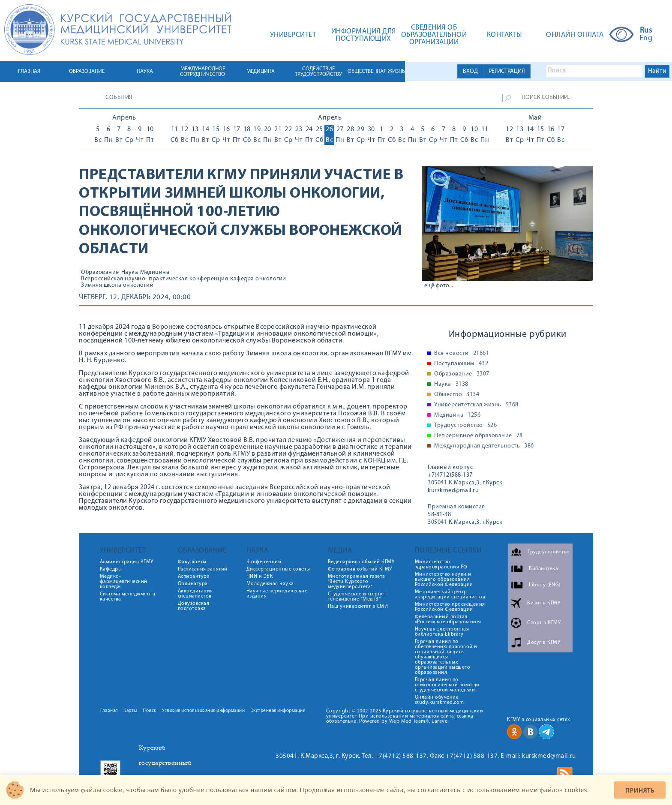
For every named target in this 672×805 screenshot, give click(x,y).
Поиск (150, 711)
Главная (109, 711)
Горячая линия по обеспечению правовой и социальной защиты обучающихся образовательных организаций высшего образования (446, 657)
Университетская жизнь (476, 405)
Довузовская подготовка (194, 606)
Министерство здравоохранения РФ (441, 565)
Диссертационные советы (278, 569)
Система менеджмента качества (128, 597)
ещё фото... (439, 286)
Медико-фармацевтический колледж (124, 582)
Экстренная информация (278, 711)
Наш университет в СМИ (358, 607)
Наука (130, 273)
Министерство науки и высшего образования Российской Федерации (444, 580)
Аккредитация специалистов (195, 594)
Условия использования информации (203, 711)
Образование (100, 273)
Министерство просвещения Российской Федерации (450, 607)
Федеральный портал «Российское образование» (448, 619)
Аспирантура (194, 577)
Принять (640, 790)
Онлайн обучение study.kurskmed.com (439, 700)
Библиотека (543, 569)
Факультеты (192, 562)
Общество (457, 395)
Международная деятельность (484, 446)
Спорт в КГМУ (544, 623)
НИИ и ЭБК (260, 577)
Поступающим (461, 364)
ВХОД (470, 71)
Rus (646, 31)
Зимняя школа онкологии (117, 285)
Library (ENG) (545, 585)
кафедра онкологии (258, 279)
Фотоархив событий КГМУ (360, 569)
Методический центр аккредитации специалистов (450, 595)
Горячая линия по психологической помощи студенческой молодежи (447, 685)
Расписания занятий (203, 569)
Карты (130, 711)
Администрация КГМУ (127, 562)
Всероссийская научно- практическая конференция (154, 279)
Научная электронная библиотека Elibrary (442, 632)
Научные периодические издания (277, 594)
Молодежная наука (270, 584)
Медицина (155, 273)
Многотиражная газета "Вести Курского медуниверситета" (357, 582)
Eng (646, 39)
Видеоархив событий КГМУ (361, 562)
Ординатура (193, 584)
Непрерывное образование (478, 436)
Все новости (462, 354)
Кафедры (111, 569)
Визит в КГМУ (544, 603)
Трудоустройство (465, 426)
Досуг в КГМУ (544, 643)
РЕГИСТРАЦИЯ (507, 71)
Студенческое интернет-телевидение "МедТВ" (358, 597)
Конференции (264, 562)
